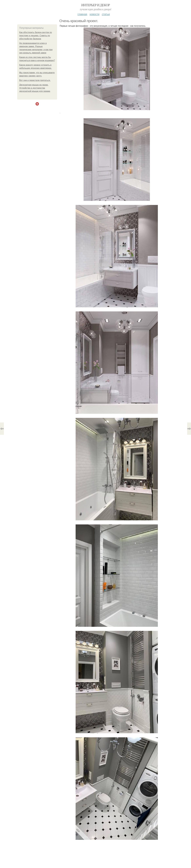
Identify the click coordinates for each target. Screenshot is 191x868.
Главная (82, 14)
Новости (94, 14)
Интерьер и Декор (96, 5)
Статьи (106, 14)
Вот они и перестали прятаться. (35, 80)
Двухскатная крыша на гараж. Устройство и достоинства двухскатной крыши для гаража (35, 88)
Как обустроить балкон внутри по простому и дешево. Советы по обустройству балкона (36, 36)
